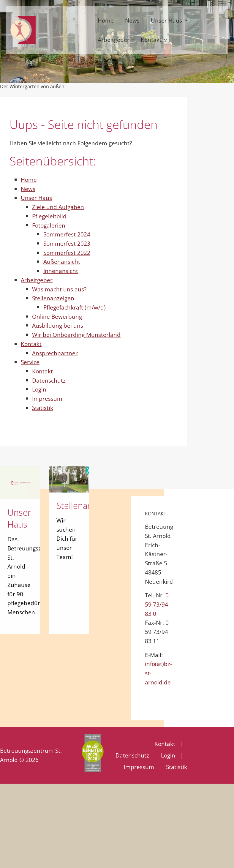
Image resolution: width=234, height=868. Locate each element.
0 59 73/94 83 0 (157, 604)
